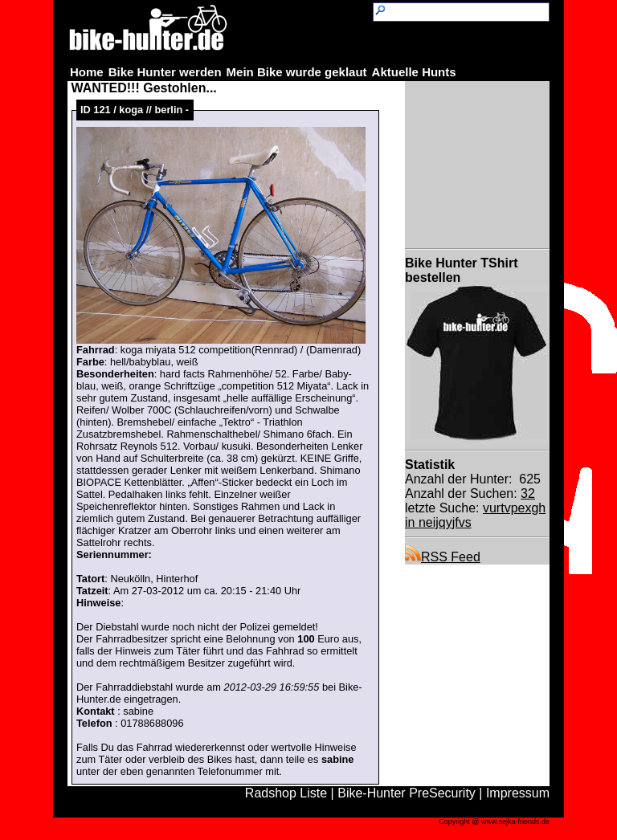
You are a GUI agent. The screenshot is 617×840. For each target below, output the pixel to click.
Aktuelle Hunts (414, 72)
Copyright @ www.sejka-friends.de (494, 822)
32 (528, 493)
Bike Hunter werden (165, 72)
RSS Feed (443, 557)
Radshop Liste (286, 793)
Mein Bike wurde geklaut (297, 72)
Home (87, 72)
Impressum (518, 793)
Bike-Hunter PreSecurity (407, 793)
